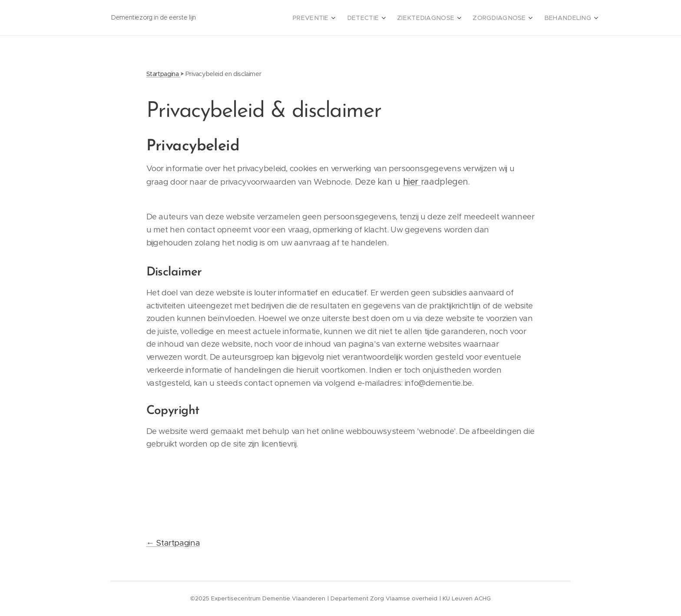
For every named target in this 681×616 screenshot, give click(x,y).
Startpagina (164, 74)
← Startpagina (173, 543)
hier (412, 182)
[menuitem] (336, 18)
